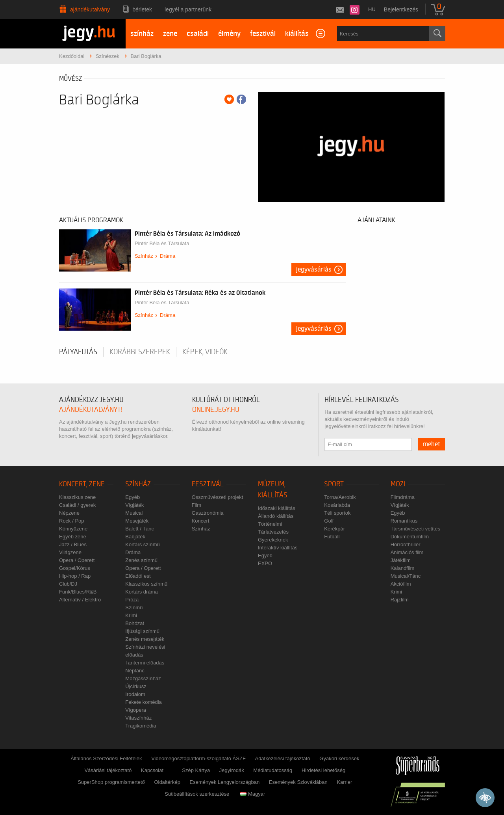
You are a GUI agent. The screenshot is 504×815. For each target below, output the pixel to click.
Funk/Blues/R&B (78, 592)
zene (170, 34)
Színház (144, 256)
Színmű (134, 608)
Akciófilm (401, 584)
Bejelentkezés (401, 9)
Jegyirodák (232, 770)
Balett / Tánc (140, 529)
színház (142, 34)
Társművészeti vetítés (415, 529)
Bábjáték (135, 537)
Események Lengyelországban (225, 782)
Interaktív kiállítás (278, 548)
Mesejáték (137, 521)
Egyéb (132, 497)
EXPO (265, 563)
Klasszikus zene (77, 497)
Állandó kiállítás (276, 516)
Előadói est (138, 576)
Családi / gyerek (77, 505)
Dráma (168, 256)
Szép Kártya (196, 770)
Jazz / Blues (73, 544)
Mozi (398, 484)
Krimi (131, 615)
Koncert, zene (82, 484)
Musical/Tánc (406, 576)
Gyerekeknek (273, 540)
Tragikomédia (141, 726)
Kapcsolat (152, 770)
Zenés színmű (141, 560)
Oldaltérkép (167, 782)
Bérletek (142, 9)
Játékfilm (401, 560)
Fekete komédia (144, 702)
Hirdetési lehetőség (323, 770)
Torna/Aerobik (340, 497)
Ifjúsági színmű (142, 631)
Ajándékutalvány (90, 9)
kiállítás (297, 34)
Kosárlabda (337, 505)
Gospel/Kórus (75, 568)
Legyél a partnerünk (188, 9)
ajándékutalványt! (91, 410)
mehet (431, 444)
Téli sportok (337, 513)
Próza (132, 600)
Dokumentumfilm (410, 537)
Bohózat (135, 623)
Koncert (201, 521)
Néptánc (135, 671)
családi (198, 34)
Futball (332, 537)
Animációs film (407, 552)
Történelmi (270, 524)
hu (372, 9)
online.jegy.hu (216, 410)
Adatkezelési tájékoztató (282, 758)
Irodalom (135, 694)
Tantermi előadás (145, 663)
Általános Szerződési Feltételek (106, 758)
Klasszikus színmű (146, 584)
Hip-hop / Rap (75, 576)
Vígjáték (134, 505)
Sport (334, 484)
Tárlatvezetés (273, 532)
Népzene (69, 513)
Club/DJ (68, 584)
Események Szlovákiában (298, 782)
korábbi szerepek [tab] (140, 352)
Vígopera (136, 710)
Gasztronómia (208, 513)
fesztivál (263, 34)
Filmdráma (403, 497)
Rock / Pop (72, 521)
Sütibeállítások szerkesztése (197, 794)
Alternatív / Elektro (80, 600)
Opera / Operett (77, 560)
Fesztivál (208, 484)
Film (197, 505)
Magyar (253, 794)
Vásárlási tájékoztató (108, 770)
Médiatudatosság (273, 770)
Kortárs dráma (141, 592)
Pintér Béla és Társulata (162, 243)
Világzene (70, 552)
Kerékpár (334, 529)
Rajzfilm (400, 600)
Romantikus (404, 521)
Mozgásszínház (143, 678)
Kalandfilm (403, 568)
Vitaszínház (138, 718)
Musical (134, 513)
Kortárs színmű (142, 544)
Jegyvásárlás (314, 270)
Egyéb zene (73, 537)
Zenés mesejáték (145, 639)
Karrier (344, 782)
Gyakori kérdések (339, 758)
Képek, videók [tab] (205, 352)
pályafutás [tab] (78, 352)
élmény (229, 34)
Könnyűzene (73, 529)
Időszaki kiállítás (277, 508)
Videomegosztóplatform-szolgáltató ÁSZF (198, 758)
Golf (329, 521)
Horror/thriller (406, 544)
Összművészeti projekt (218, 497)
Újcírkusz (136, 686)
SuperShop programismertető (111, 782)
